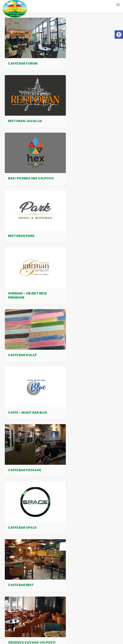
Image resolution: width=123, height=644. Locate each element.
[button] (119, 35)
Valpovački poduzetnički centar (79, 574)
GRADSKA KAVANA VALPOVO (32, 333)
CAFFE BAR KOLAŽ (81, 169)
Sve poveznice (80, 594)
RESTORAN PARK (80, 112)
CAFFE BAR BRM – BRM (85, 386)
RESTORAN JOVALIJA (84, 59)
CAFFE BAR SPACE (22, 275)
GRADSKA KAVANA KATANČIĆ (83, 331)
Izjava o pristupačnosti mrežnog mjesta (86, 524)
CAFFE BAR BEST (80, 275)
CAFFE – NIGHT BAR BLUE (28, 222)
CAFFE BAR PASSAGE (84, 222)
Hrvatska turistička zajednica (78, 585)
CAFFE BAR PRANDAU (84, 439)
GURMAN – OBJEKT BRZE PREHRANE (27, 167)
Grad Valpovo (70, 569)
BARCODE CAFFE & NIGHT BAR (32, 386)
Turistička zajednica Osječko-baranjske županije (87, 580)
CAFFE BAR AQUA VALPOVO (30, 439)
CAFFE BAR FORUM (23, 59)
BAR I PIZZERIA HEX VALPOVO (31, 112)
